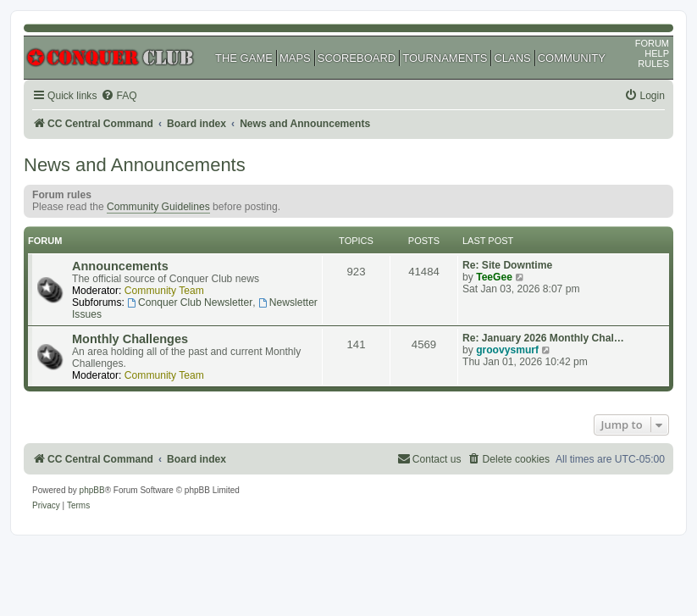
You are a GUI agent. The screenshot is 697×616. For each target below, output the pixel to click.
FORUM (652, 43)
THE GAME (244, 58)
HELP (657, 53)
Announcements (120, 266)
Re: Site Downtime (507, 265)
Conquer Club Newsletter (190, 302)
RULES (653, 64)
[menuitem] (119, 96)
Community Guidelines (158, 207)
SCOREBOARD (357, 58)
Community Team (164, 291)
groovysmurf (507, 350)
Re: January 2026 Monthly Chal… (543, 338)
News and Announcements (135, 165)
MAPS (295, 58)
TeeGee (494, 277)
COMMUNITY (572, 58)
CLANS (512, 58)
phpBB (92, 490)
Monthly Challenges (130, 339)
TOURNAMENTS (445, 58)
